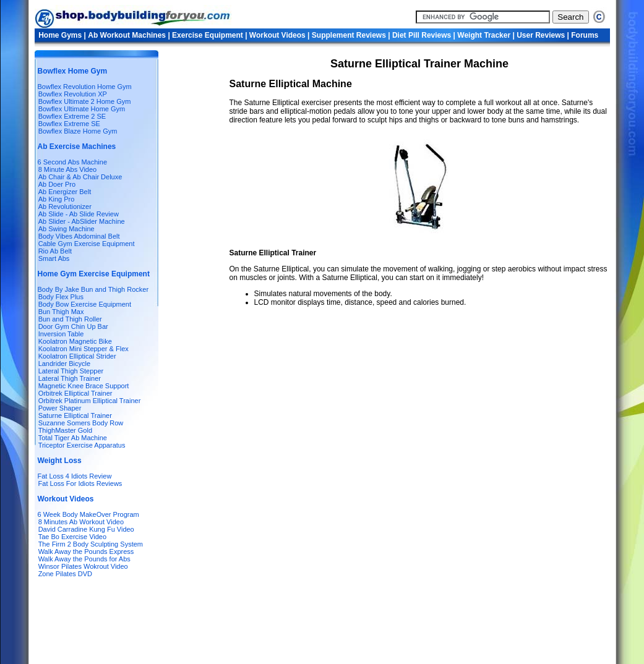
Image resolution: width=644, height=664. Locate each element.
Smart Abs (54, 258)
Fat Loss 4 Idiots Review (75, 476)
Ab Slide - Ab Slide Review (79, 214)
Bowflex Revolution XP (73, 94)
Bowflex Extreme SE (69, 124)
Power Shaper (60, 408)
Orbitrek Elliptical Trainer (75, 393)
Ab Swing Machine (67, 229)
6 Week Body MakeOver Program (88, 514)
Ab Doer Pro (57, 184)
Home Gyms (61, 35)
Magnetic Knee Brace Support (84, 386)
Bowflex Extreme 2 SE (72, 116)
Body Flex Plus (61, 297)
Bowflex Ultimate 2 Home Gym (85, 101)
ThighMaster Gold (65, 430)
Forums (585, 35)
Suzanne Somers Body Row (81, 423)
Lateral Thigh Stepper (71, 371)
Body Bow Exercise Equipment (85, 304)
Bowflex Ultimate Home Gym (82, 109)
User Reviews (541, 35)
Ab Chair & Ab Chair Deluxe (80, 177)
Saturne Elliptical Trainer (75, 415)
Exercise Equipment (208, 35)
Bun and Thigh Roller (70, 319)
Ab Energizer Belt (65, 192)
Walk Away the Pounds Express (86, 551)
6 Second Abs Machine (73, 162)
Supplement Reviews (350, 35)
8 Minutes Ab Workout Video (81, 522)
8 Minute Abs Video (68, 169)
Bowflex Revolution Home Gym (85, 87)
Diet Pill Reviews (423, 35)
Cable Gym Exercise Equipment (87, 244)
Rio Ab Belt (55, 251)
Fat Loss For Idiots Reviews (79, 483)
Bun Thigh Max (61, 312)
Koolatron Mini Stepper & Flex (84, 349)
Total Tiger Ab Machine (73, 438)
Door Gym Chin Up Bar (73, 326)
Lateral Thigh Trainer (70, 378)
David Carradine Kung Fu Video (86, 529)
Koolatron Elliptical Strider (77, 356)
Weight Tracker (485, 35)
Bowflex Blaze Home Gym (78, 131)
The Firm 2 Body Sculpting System (91, 544)
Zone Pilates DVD (65, 574)
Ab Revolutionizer (65, 206)
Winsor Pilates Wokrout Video (83, 566)
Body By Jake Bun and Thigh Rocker (93, 289)
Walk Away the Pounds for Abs (84, 559)
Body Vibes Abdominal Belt (79, 236)
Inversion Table (61, 334)
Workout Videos (278, 35)
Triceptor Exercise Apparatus (82, 445)
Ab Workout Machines (127, 35)
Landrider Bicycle (64, 364)
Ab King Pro (57, 199)
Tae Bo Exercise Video (72, 537)
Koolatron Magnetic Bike (75, 341)
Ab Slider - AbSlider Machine (82, 221)
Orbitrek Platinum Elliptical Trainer (90, 401)
